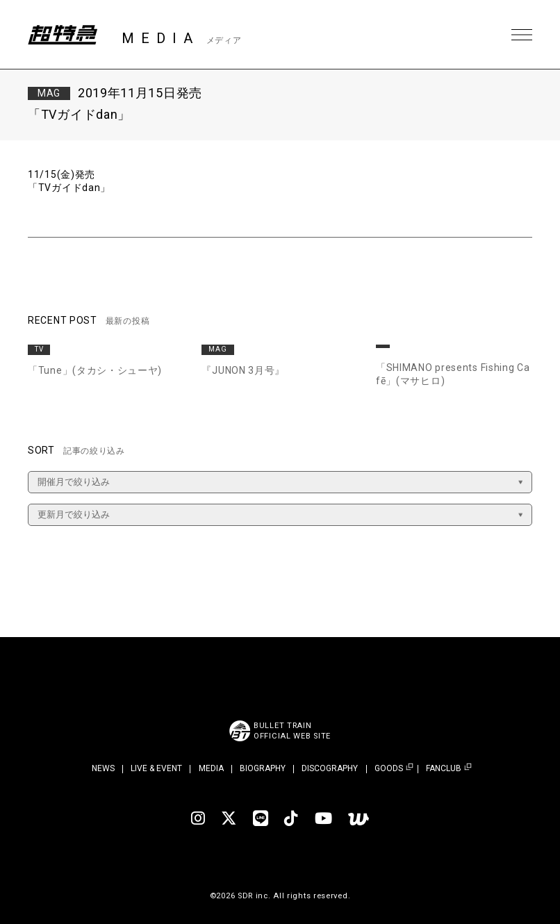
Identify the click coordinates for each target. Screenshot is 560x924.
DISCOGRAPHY (330, 768)
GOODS (389, 769)
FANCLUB (444, 769)
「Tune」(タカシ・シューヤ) (95, 370)
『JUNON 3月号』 (243, 370)
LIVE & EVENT (156, 768)
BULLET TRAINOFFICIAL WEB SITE (292, 731)
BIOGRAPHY (263, 768)
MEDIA (211, 768)
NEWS (103, 768)
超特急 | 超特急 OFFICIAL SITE (63, 35)
